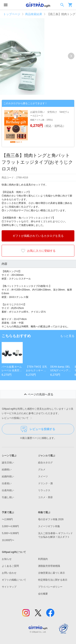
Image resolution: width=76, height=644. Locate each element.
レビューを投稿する (38, 429)
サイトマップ (9, 587)
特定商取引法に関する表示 (53, 580)
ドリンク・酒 (45, 483)
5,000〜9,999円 (10, 533)
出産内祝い (8, 490)
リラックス (44, 490)
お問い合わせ (9, 573)
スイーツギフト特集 (49, 526)
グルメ (42, 470)
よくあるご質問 (10, 566)
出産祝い (7, 483)
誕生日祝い (8, 463)
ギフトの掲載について (14, 580)
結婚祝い (7, 470)
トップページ (12, 14)
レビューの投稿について (18, 418)
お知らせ (7, 559)
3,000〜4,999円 (10, 526)
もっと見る (67, 336)
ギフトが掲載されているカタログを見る (38, 236)
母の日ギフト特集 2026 (51, 519)
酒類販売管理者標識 (49, 566)
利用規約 (43, 559)
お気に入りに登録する (38, 251)
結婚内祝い (8, 476)
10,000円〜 (8, 540)
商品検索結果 (34, 14)
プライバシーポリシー (50, 587)
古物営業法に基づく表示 (51, 573)
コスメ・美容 (45, 497)
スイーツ (43, 476)
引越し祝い (8, 497)
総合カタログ (45, 463)
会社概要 (43, 594)
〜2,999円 (7, 519)
